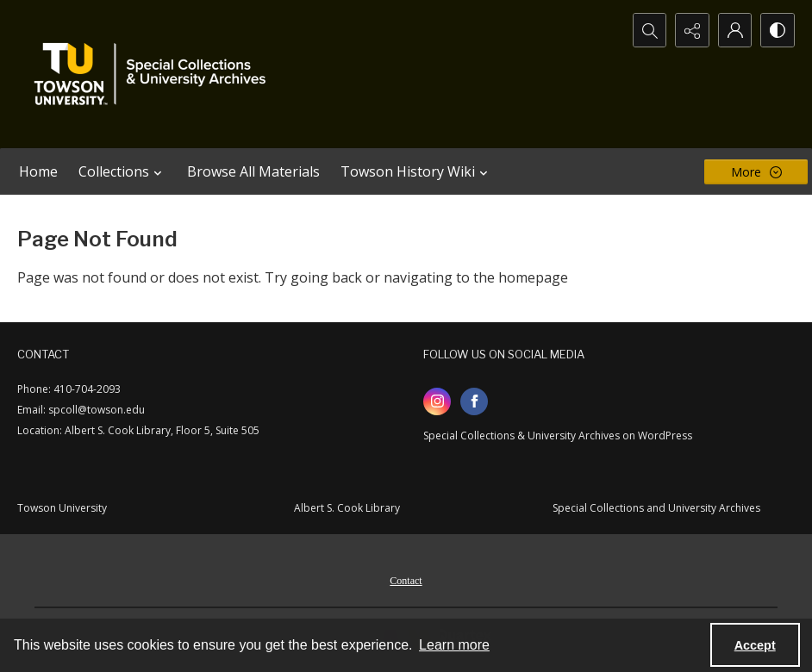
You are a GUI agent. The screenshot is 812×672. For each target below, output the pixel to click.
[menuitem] (406, 579)
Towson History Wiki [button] (416, 171)
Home (38, 171)
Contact (406, 581)
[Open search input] (648, 30)
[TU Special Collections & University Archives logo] (155, 74)
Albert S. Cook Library (347, 508)
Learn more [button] (454, 645)
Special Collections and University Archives (656, 508)
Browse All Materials (253, 171)
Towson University (62, 508)
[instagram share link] (437, 401)
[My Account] (734, 30)
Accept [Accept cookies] (755, 645)
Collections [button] (122, 171)
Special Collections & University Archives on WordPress (558, 436)
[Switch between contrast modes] (778, 30)
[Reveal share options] (691, 30)
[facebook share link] (474, 401)
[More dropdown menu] (756, 172)
